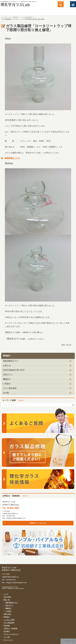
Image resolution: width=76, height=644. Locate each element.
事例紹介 (7, 356)
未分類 (6, 393)
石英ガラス (8, 375)
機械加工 (7, 379)
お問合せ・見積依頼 (11, 628)
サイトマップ (8, 640)
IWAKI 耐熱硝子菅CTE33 (14, 370)
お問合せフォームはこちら (38, 523)
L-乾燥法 (7, 384)
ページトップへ (70, 641)
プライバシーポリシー (11, 634)
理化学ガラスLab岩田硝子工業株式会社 (10, 588)
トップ (6, 594)
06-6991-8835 (13, 508)
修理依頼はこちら (12, 158)
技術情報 (7, 626)
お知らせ (7, 365)
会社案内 (7, 631)
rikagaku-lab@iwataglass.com (16, 518)
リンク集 (7, 637)
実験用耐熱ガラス (11, 361)
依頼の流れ (7, 614)
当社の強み (7, 597)
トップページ (5, 17)
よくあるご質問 (9, 620)
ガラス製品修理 (10, 388)
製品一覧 (7, 600)
